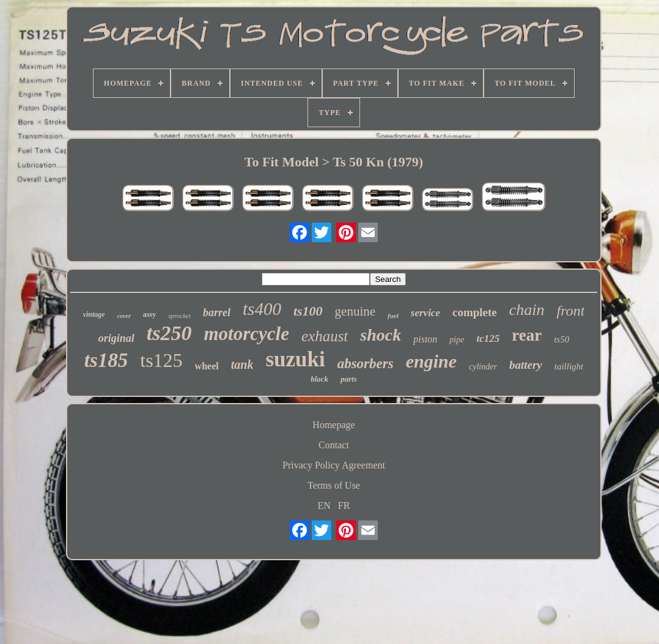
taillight (569, 366)
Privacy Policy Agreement (334, 465)
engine (431, 361)
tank (242, 365)
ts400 (262, 309)
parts (349, 379)
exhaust (325, 336)
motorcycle (246, 334)
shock (381, 335)
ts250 (169, 333)
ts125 (161, 360)
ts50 (561, 339)
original (116, 338)
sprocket (179, 316)
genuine (355, 311)
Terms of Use (334, 485)
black (319, 379)
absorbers (366, 364)
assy (149, 314)
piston (425, 339)
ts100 (308, 311)
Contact (334, 445)
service (425, 313)
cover (124, 316)
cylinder (483, 367)
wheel (207, 366)
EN (324, 505)
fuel (393, 316)
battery (526, 365)
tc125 (488, 339)
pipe (457, 340)
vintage (94, 314)
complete (475, 312)
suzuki (295, 359)
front (571, 311)
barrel (217, 313)
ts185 (106, 360)
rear (527, 335)
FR (344, 505)
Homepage (333, 425)
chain (527, 310)
